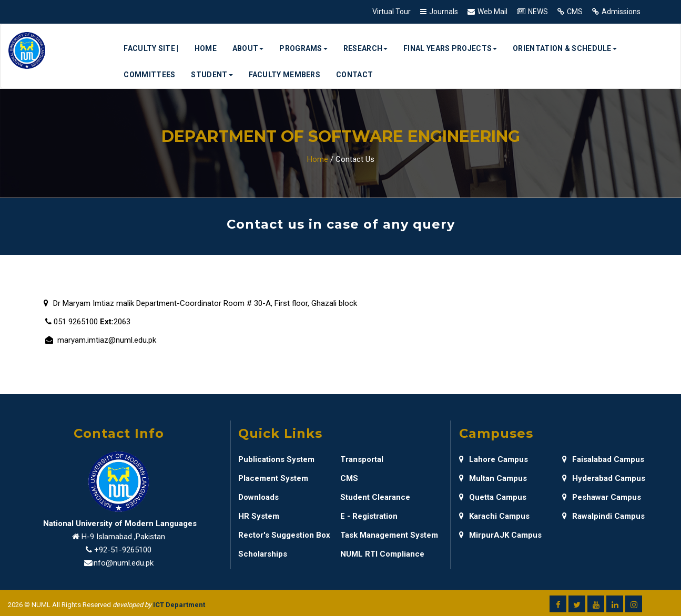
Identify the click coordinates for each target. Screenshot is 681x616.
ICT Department (179, 605)
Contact (354, 75)
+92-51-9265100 (123, 550)
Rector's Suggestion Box (284, 535)
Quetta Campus (493, 497)
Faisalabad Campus (603, 459)
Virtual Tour (392, 12)
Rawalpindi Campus (603, 516)
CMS (575, 12)
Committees (149, 75)
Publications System (276, 459)
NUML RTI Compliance (382, 554)
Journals (444, 12)
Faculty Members (285, 75)
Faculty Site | (151, 48)
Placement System (273, 478)
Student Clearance (375, 497)
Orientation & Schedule (565, 48)
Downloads (258, 497)
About (248, 48)
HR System (259, 516)
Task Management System (389, 535)
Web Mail (492, 12)
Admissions (621, 12)
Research (365, 48)
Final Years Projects (450, 48)
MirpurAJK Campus (500, 535)
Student (212, 75)
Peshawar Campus (602, 497)
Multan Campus (493, 478)
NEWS (538, 12)
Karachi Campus (494, 516)
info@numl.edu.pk (123, 563)
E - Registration (369, 516)
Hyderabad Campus (604, 478)
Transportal (362, 459)
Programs (303, 48)
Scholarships (263, 554)
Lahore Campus (494, 459)
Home (206, 48)
